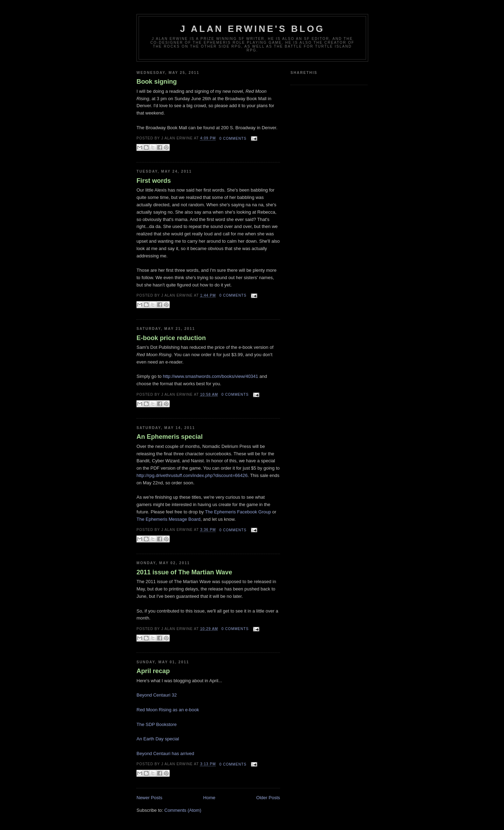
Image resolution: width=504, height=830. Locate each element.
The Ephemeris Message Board (169, 519)
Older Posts (268, 798)
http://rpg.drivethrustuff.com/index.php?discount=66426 (192, 475)
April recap (153, 671)
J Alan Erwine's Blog (252, 29)
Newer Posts (149, 798)
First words (154, 181)
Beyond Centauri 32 (157, 695)
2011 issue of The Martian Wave (184, 572)
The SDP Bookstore (157, 724)
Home (209, 798)
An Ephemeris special (170, 437)
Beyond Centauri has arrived (165, 753)
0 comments (233, 139)
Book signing (157, 82)
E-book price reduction (171, 338)
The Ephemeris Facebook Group (238, 512)
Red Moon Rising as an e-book (168, 710)
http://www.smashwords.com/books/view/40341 (210, 376)
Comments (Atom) (183, 810)
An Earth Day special (158, 739)
